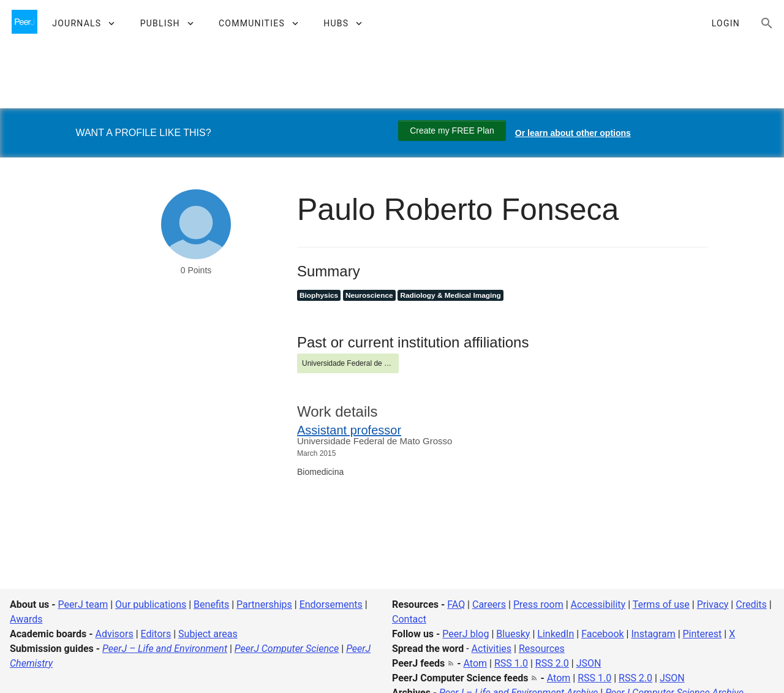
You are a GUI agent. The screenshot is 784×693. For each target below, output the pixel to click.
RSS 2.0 (552, 663)
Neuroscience (369, 295)
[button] (83, 23)
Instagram (653, 634)
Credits (751, 604)
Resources (542, 649)
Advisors (114, 634)
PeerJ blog (466, 634)
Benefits (211, 604)
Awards (26, 619)
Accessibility (598, 604)
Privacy (713, 604)
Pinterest (703, 634)
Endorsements (331, 604)
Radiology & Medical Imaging (450, 295)
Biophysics (319, 295)
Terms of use (661, 604)
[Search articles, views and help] (767, 23)
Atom (476, 663)
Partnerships (264, 604)
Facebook (602, 634)
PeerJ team (83, 604)
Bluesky (513, 634)
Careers (489, 604)
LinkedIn (556, 634)
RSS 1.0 (511, 663)
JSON (589, 663)
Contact (409, 619)
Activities (492, 649)
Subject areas (208, 634)
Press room (538, 604)
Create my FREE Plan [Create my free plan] (452, 131)
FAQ (456, 604)
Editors (156, 634)
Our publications (151, 604)
